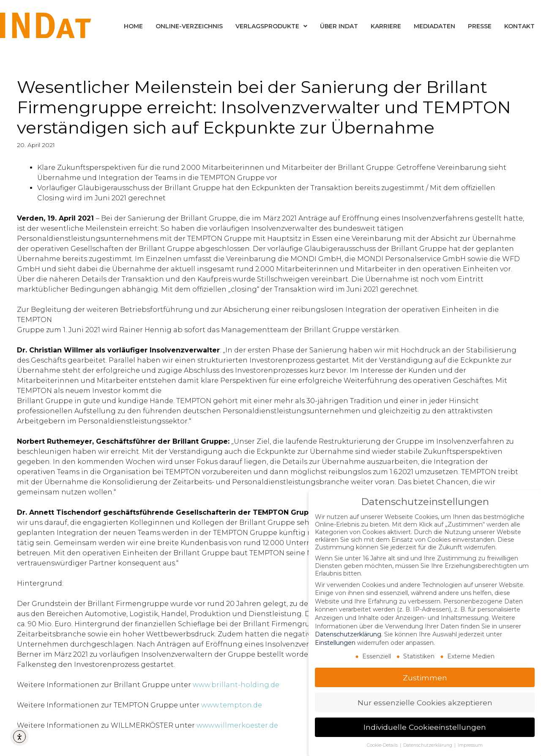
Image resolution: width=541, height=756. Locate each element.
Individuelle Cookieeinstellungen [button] (425, 727)
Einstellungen (335, 642)
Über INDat (339, 26)
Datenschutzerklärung (348, 634)
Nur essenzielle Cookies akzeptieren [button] (425, 702)
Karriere (386, 26)
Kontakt (519, 26)
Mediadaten (434, 26)
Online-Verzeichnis (189, 26)
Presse (480, 26)
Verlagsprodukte (271, 26)
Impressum (470, 745)
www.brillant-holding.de (236, 685)
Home (133, 26)
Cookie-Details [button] (383, 745)
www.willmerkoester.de (237, 725)
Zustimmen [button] (425, 677)
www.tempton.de (232, 705)
